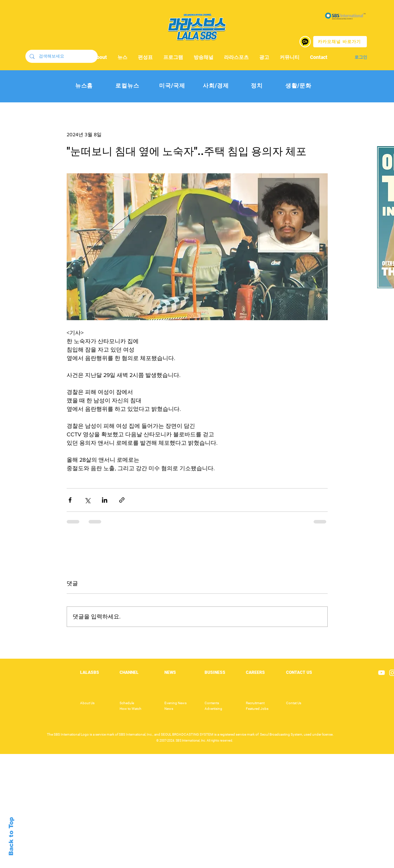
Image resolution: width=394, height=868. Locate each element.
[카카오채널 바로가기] (340, 42)
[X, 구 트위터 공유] (87, 500)
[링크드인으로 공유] (105, 500)
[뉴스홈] (84, 86)
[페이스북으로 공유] (70, 500)
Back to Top (11, 836)
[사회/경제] (216, 86)
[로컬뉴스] (128, 86)
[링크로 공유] (122, 500)
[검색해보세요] (61, 56)
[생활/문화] (299, 86)
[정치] (257, 86)
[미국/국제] (172, 86)
